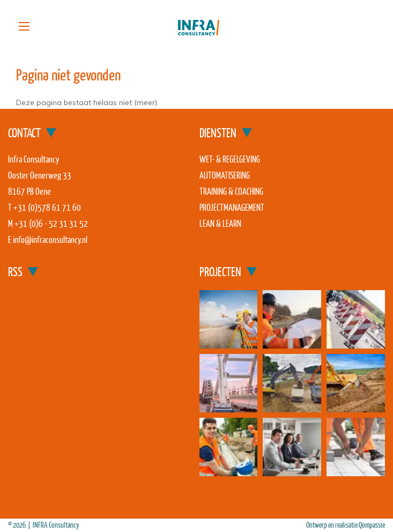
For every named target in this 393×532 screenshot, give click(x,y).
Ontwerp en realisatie (332, 525)
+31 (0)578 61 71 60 (47, 207)
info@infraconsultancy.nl (50, 239)
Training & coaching (231, 191)
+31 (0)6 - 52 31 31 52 (51, 223)
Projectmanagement (232, 207)
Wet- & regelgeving (230, 159)
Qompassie (372, 525)
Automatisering (225, 175)
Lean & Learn (220, 223)
